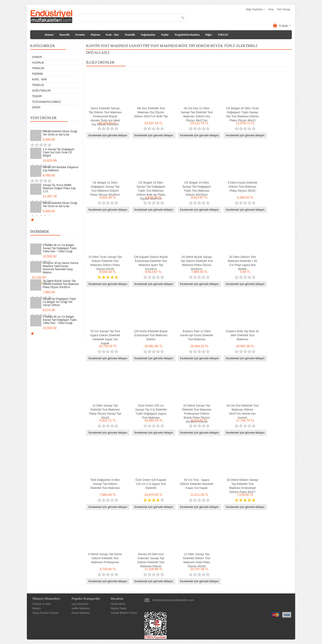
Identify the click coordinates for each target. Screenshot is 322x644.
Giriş (271, 9)
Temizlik (130, 35)
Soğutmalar (148, 35)
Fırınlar (80, 35)
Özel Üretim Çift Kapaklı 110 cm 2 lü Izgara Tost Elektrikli (151, 484)
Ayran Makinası (81, 613)
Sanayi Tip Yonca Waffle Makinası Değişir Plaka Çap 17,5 (59, 188)
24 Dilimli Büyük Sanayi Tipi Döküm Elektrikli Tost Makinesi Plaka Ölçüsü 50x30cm (61, 284)
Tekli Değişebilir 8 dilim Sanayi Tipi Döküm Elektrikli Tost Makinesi (105, 484)
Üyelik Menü (118, 604)
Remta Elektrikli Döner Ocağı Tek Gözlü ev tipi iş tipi (60, 133)
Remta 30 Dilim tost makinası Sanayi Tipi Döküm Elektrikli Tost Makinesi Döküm (151, 560)
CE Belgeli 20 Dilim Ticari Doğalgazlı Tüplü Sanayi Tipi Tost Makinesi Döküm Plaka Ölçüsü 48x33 (243, 114)
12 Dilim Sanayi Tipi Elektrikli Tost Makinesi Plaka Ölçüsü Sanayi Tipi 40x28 (105, 412)
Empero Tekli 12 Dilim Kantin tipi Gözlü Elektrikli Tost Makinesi (197, 335)
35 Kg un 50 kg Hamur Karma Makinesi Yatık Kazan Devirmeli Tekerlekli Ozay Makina (60, 268)
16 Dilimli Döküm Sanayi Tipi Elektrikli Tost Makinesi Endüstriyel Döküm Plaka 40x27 (243, 486)
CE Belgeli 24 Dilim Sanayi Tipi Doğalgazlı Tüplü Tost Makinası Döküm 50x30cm (197, 189)
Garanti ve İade (42, 604)
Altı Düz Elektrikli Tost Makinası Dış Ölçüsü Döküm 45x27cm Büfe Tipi (151, 112)
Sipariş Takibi (119, 608)
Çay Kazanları (80, 604)
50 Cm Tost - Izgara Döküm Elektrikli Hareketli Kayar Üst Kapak (197, 484)
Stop (77, 220)
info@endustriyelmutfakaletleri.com (173, 600)
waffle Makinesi (81, 608)
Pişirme (96, 35)
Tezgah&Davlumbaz (187, 35)
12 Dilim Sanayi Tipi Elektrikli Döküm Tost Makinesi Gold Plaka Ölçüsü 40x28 (197, 560)
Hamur (49, 35)
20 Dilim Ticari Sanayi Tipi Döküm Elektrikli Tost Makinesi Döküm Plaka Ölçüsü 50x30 (105, 263)
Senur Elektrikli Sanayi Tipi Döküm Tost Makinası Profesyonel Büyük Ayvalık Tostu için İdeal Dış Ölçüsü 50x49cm (105, 116)
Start (74, 220)
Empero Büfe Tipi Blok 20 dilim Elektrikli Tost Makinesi (243, 335)
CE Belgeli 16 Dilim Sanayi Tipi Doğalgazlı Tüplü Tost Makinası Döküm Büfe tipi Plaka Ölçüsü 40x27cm (151, 191)
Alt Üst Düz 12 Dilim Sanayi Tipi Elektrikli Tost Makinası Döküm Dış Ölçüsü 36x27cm (197, 114)
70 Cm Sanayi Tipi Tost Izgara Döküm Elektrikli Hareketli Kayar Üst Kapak (105, 337)
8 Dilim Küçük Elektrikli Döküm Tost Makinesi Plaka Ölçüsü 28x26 (243, 187)
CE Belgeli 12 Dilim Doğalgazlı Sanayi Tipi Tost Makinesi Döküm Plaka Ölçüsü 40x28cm (105, 189)
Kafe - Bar (112, 35)
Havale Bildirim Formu (124, 613)
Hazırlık (64, 35)
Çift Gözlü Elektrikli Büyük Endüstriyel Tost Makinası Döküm (151, 335)
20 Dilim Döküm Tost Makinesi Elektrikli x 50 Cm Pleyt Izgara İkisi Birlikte (243, 263)
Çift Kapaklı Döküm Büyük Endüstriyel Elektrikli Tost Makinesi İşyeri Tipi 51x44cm (151, 263)
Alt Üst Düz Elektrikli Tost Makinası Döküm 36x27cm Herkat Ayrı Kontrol (242, 412)
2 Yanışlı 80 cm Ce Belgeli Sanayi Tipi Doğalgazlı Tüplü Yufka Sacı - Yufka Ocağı (60, 248)
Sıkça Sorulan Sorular (46, 613)
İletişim (37, 608)
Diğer (209, 35)
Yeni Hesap (283, 9)
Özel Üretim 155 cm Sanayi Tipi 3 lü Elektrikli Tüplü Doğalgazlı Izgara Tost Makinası (151, 412)
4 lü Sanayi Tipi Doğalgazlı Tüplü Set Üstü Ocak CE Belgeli (58, 152)
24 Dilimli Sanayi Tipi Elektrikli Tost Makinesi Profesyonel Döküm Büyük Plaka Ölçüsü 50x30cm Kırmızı (197, 414)
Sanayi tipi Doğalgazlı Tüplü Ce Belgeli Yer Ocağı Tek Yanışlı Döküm (59, 302)
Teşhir (165, 35)
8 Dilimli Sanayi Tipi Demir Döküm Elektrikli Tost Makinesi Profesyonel (105, 558)
